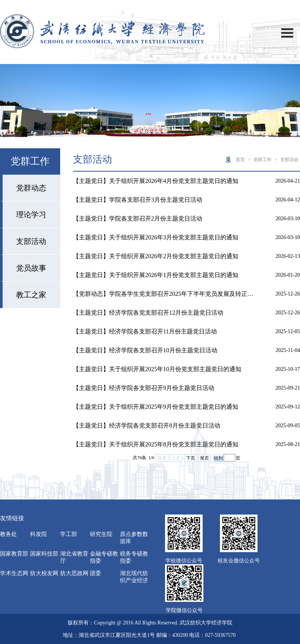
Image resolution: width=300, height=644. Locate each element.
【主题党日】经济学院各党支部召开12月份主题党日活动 (148, 313)
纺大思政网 (74, 573)
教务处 (8, 534)
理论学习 (31, 215)
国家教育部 (14, 554)
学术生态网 (14, 573)
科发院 (39, 534)
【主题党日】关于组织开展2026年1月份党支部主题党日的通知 (156, 275)
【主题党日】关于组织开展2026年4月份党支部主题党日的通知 (156, 181)
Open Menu (287, 33)
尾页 (205, 458)
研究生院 (101, 534)
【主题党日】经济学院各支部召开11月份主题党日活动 (145, 331)
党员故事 (31, 268)
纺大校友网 (44, 573)
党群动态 (31, 188)
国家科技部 (44, 554)
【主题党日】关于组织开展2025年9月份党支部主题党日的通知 (156, 407)
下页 (191, 458)
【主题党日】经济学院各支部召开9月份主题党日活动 (144, 388)
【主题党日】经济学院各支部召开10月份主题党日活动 (145, 350)
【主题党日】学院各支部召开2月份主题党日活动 (138, 218)
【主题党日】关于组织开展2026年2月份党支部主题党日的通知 (156, 256)
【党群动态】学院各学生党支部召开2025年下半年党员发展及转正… (163, 294)
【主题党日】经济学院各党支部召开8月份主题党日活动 (147, 426)
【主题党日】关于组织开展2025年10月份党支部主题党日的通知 (157, 369)
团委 (95, 573)
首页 (240, 160)
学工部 (69, 534)
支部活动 (31, 241)
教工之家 (31, 295)
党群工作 (262, 160)
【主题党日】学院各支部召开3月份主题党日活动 (138, 200)
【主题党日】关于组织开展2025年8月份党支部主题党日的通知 (156, 444)
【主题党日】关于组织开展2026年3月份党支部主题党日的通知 (156, 237)
